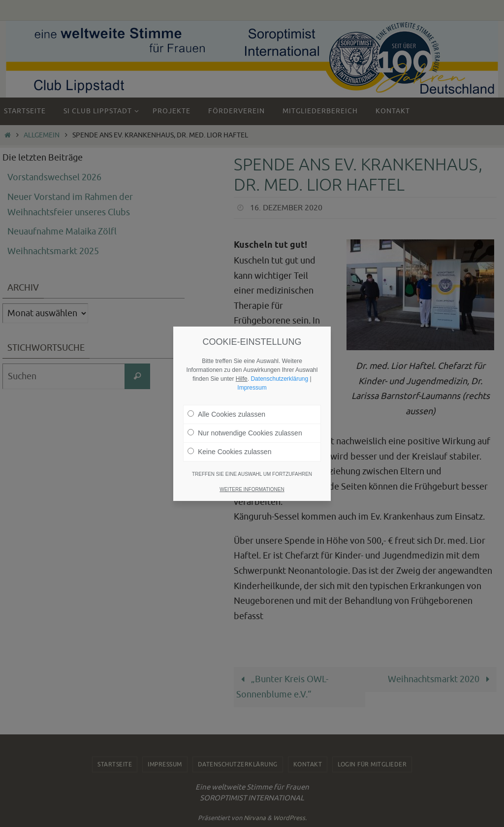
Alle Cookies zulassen (226, 402)
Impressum (252, 376)
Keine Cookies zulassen (229, 440)
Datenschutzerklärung (279, 367)
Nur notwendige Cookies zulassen (245, 421)
